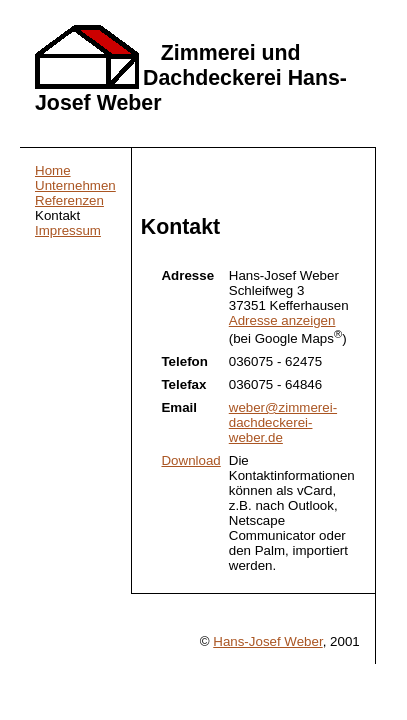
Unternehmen (75, 185)
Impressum (68, 230)
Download (190, 460)
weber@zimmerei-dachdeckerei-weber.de (283, 422)
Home (53, 170)
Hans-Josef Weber (267, 641)
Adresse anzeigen (282, 320)
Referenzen (69, 200)
